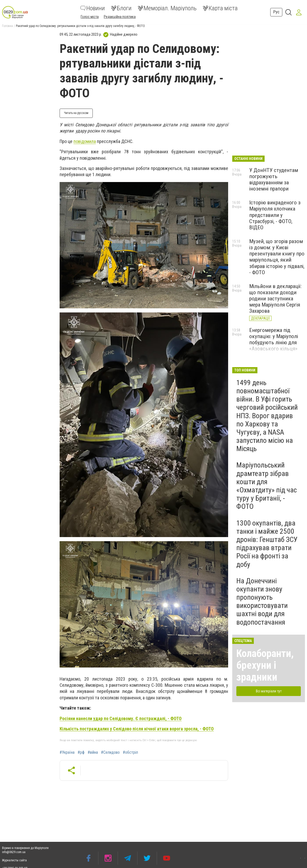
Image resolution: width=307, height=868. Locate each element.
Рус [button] (276, 12)
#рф (81, 752)
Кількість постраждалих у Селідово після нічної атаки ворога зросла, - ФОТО (137, 729)
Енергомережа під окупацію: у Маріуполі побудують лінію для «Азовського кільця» (274, 339)
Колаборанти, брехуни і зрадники (265, 665)
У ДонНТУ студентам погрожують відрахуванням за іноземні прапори (274, 179)
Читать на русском (76, 113)
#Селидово (110, 752)
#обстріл (130, 752)
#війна (93, 752)
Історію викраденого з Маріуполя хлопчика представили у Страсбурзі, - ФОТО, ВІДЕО (275, 215)
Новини (93, 8)
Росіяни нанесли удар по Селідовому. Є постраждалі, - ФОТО (121, 718)
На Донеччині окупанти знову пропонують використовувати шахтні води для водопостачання (262, 602)
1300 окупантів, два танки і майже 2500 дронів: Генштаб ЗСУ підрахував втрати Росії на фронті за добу (267, 544)
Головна (7, 26)
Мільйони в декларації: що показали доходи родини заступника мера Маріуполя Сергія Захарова (275, 299)
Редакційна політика (120, 17)
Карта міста (220, 8)
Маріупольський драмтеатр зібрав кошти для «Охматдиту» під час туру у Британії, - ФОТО (267, 486)
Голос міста (90, 17)
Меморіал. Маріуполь (167, 8)
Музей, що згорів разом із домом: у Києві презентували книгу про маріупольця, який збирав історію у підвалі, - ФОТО (277, 257)
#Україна (67, 752)
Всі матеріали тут (269, 691)
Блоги (121, 8)
